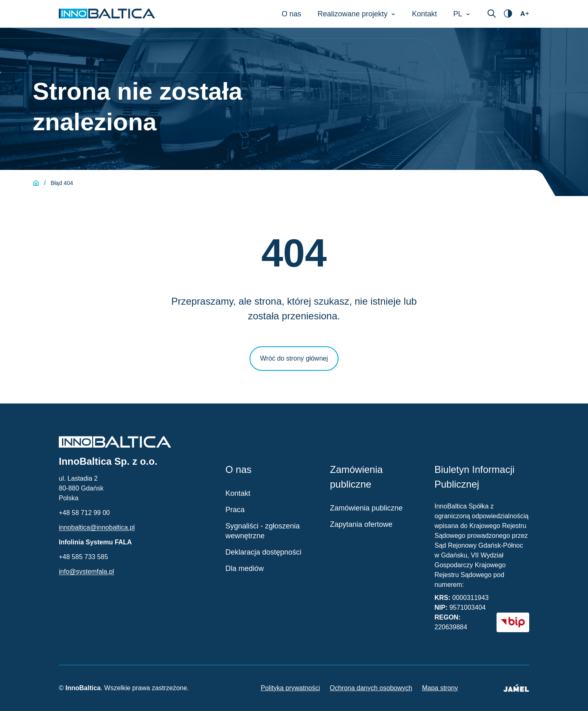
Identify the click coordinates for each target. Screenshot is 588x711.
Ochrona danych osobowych (371, 688)
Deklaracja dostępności (263, 552)
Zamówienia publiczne (366, 508)
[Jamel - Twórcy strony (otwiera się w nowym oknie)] (516, 688)
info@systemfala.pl (86, 572)
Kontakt (238, 493)
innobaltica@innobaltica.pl (97, 527)
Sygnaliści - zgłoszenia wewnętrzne (263, 531)
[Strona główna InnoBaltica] (107, 13)
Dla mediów (245, 568)
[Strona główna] (36, 183)
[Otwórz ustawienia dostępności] (508, 13)
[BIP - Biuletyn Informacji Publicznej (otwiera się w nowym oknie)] (513, 622)
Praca (235, 510)
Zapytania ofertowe (361, 524)
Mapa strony (440, 688)
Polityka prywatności (291, 688)
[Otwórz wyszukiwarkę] (492, 13)
